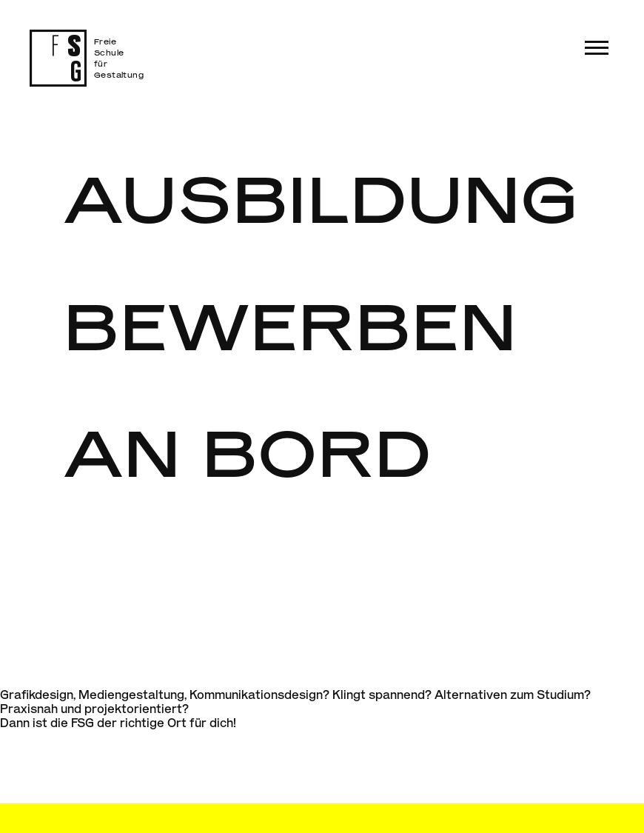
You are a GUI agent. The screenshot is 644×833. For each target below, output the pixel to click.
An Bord (248, 451)
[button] (597, 48)
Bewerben (291, 325)
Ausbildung (322, 197)
